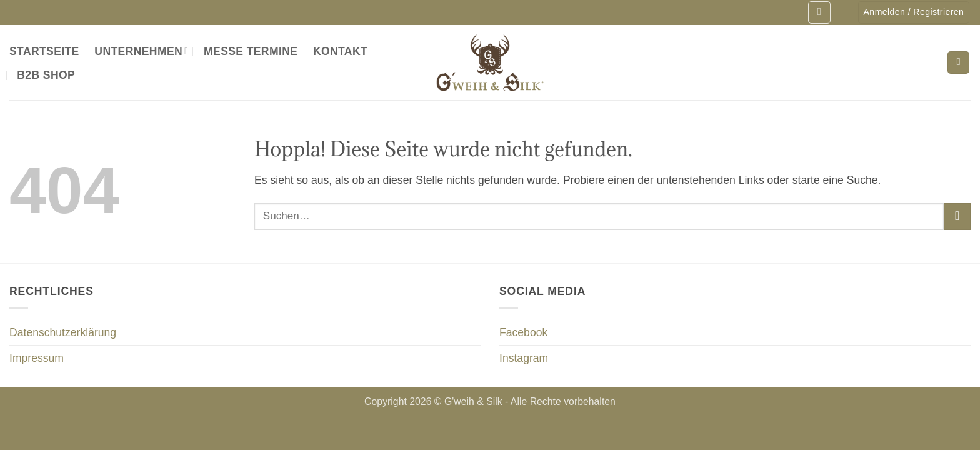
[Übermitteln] (957, 217)
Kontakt (340, 51)
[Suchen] (958, 62)
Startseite (44, 51)
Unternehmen (141, 51)
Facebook (523, 332)
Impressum (37, 358)
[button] (819, 12)
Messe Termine (251, 51)
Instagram (524, 358)
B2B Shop (46, 75)
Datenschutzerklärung (63, 332)
